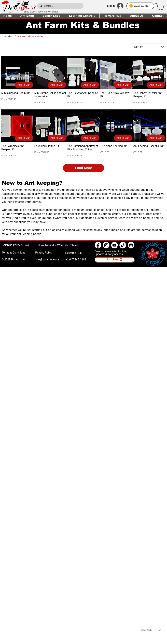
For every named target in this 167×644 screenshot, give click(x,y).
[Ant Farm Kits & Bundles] (30, 36)
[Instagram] (106, 245)
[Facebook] (98, 245)
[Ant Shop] (8, 36)
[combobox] (149, 47)
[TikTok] (123, 245)
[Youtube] (114, 245)
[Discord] (131, 245)
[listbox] (151, 630)
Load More (83, 168)
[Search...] (60, 6)
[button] (160, 6)
